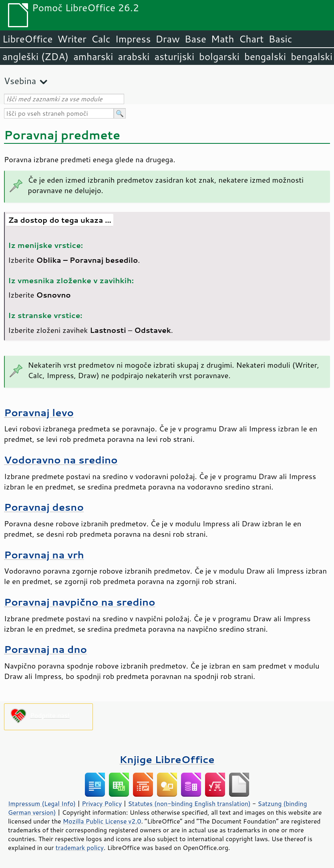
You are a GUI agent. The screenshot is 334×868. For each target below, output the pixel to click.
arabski (134, 56)
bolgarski (219, 56)
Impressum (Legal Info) (42, 804)
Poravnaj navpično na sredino (80, 602)
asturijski (174, 56)
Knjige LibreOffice (167, 759)
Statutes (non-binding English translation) (189, 804)
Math (223, 39)
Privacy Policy (102, 804)
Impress (133, 39)
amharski (93, 56)
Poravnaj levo (39, 412)
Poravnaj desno (44, 507)
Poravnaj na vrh (44, 555)
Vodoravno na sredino (61, 460)
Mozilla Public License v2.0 (102, 821)
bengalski (265, 56)
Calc (101, 39)
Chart (251, 39)
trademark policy (80, 848)
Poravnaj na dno (45, 649)
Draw (167, 39)
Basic (280, 39)
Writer (72, 39)
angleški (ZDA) (35, 56)
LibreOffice (27, 39)
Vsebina (20, 81)
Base (195, 39)
